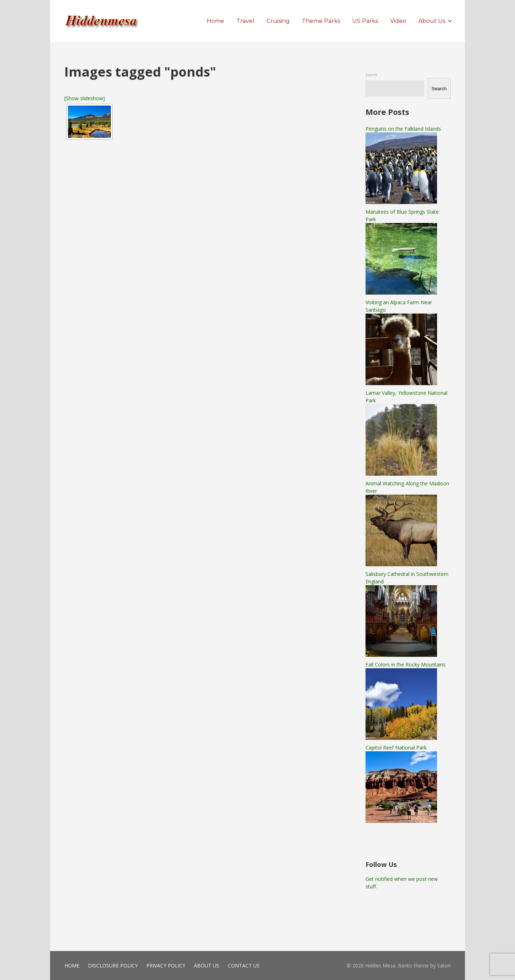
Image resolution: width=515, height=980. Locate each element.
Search (371, 75)
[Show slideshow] (85, 98)
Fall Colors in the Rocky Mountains (406, 664)
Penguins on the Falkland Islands (403, 129)
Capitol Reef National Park (396, 748)
